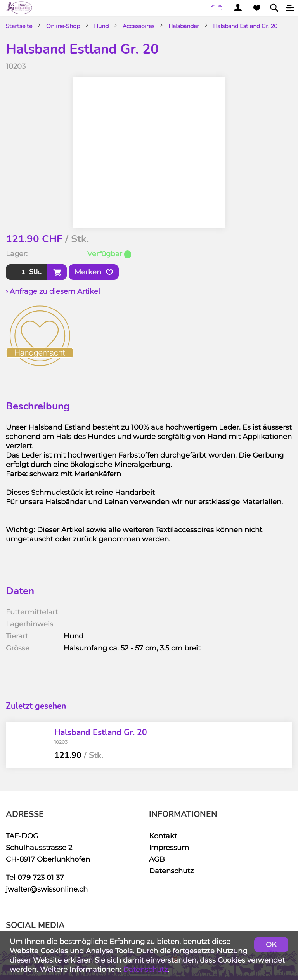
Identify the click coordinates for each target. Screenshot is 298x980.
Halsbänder (184, 26)
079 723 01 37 (41, 877)
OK (271, 944)
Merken (94, 272)
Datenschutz (171, 871)
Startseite (19, 26)
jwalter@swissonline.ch (47, 889)
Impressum (169, 847)
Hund (101, 26)
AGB (157, 859)
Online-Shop (63, 26)
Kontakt (163, 836)
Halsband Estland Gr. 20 (245, 26)
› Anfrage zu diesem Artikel (53, 291)
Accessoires (139, 26)
